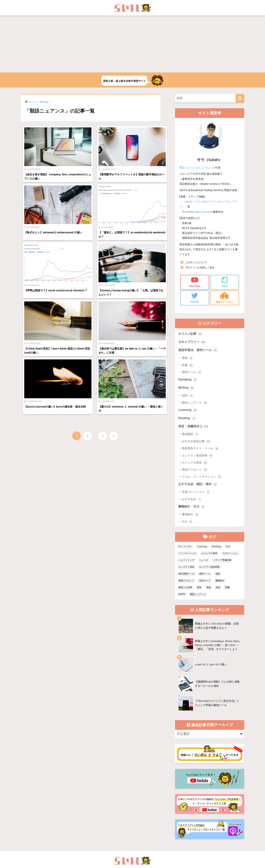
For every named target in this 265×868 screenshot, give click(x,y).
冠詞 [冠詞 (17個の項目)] (218, 577)
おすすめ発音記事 (196, 444)
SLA (187, 525)
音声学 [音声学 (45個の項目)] (182, 598)
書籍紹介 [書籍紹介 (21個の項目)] (220, 584)
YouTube (195, 282)
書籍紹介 (190, 518)
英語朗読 (190, 437)
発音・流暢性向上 (194, 429)
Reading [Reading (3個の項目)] (216, 550)
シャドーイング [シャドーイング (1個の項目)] (186, 564)
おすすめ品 (192, 503)
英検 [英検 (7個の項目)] (209, 591)
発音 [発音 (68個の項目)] (199, 591)
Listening (188, 412)
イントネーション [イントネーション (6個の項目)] (188, 557)
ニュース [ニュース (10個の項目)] (204, 564)
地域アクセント (195, 473)
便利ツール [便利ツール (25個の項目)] (205, 577)
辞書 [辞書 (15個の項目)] (227, 591)
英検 (188, 359)
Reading (188, 421)
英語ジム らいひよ (225, 298)
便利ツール (192, 374)
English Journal (202, 211)
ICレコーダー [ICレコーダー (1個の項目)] (185, 550)
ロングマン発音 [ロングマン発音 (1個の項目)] (186, 571)
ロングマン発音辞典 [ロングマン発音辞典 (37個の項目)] (209, 571)
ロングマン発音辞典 (198, 459)
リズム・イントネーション (202, 480)
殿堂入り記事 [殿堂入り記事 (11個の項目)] (185, 591)
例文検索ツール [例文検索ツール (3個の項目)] (186, 577)
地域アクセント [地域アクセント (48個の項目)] (186, 584)
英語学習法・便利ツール (199, 351)
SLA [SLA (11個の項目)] (228, 550)
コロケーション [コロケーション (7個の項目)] (230, 557)
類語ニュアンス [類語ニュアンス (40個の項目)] (198, 598)
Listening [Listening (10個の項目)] (202, 550)
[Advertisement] (133, 44)
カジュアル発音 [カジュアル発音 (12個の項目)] (209, 557)
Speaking (188, 381)
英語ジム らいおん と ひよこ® (197, 168)
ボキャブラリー (193, 343)
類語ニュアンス (195, 405)
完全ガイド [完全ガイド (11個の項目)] (205, 584)
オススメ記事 (191, 334)
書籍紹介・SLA (192, 510)
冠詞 (188, 398)
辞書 (188, 366)
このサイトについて (197, 262)
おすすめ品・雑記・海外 (199, 487)
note (225, 282)
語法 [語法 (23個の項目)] (218, 591)
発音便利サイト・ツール (200, 451)
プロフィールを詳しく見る (201, 267)
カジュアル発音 (195, 466)
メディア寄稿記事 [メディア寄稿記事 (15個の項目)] (222, 564)
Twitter (195, 298)
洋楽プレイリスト (196, 495)
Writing (187, 390)
